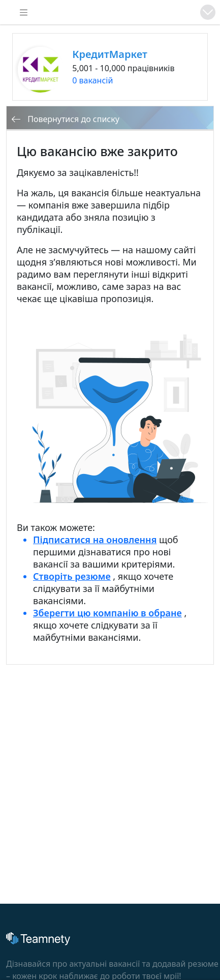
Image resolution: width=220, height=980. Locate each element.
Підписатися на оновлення (95, 540)
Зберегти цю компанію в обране (107, 613)
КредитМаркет (110, 54)
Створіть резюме (72, 576)
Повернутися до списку (66, 119)
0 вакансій (92, 80)
